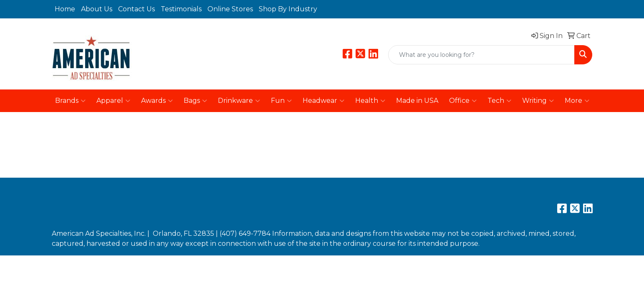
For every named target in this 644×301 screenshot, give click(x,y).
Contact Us (136, 9)
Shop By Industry (288, 9)
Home (65, 9)
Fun (281, 101)
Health (370, 101)
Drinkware (239, 101)
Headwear (323, 101)
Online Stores (230, 9)
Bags (195, 101)
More (577, 101)
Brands (70, 101)
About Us (97, 9)
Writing (538, 101)
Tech (499, 101)
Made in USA (417, 101)
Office (463, 101)
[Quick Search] (481, 55)
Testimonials (181, 9)
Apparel (113, 101)
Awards (157, 101)
